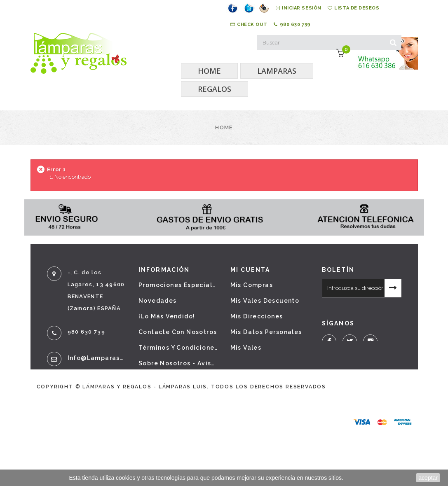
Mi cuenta (250, 270)
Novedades (158, 301)
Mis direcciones (257, 316)
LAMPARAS (277, 71)
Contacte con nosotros (178, 332)
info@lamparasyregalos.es (97, 358)
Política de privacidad (176, 379)
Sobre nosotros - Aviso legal (178, 363)
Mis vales (246, 348)
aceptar (428, 478)
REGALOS (215, 89)
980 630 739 (292, 25)
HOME (209, 71)
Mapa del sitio (163, 410)
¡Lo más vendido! (167, 316)
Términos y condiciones (178, 348)
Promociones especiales (178, 285)
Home (224, 127)
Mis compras (252, 285)
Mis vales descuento (265, 301)
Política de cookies (172, 395)
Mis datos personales (266, 332)
